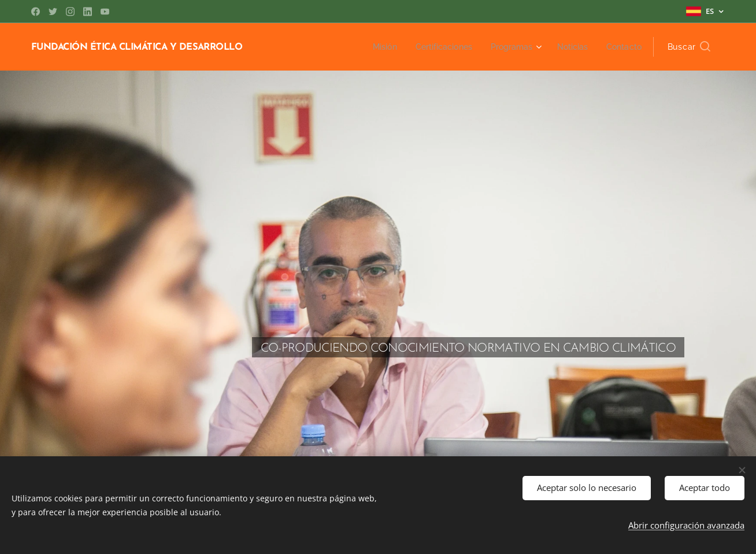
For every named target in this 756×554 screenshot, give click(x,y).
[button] (689, 47)
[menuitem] (373, 47)
